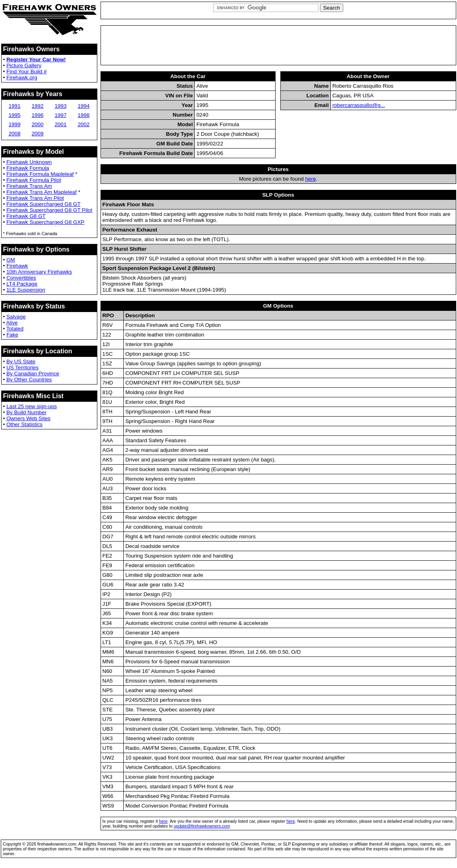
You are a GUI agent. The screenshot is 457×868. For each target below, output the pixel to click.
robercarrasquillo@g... (359, 105)
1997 (60, 115)
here (311, 179)
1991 (14, 106)
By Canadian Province (33, 374)
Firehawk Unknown (29, 162)
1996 (38, 115)
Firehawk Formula (28, 168)
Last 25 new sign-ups (32, 406)
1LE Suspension (26, 290)
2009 (38, 134)
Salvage (16, 317)
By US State (21, 361)
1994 (84, 106)
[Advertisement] (278, 45)
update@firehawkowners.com (202, 826)
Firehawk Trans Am (29, 186)
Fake (12, 335)
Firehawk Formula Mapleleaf (40, 174)
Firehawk (17, 266)
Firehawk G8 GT (26, 216)
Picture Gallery (24, 65)
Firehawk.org (22, 78)
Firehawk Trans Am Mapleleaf (42, 192)
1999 (14, 124)
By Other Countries (29, 380)
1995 (14, 115)
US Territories (22, 368)
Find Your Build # (27, 71)
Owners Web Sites (28, 418)
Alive (12, 323)
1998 (84, 115)
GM (11, 260)
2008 (14, 134)
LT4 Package (22, 284)
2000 (38, 124)
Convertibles (21, 278)
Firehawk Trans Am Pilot (35, 198)
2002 (84, 124)
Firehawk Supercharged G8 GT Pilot (49, 210)
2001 (60, 124)
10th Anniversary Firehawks (39, 272)
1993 (60, 106)
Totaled (15, 329)
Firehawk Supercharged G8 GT (43, 204)
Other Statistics (24, 424)
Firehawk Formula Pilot (34, 180)
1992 (38, 106)
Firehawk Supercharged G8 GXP (45, 222)
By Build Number (26, 412)
